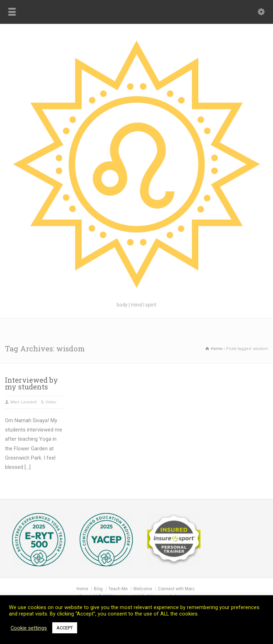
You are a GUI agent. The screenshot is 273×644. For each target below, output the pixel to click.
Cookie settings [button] (29, 628)
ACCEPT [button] (65, 628)
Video (51, 402)
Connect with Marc (176, 589)
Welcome (143, 589)
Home (82, 589)
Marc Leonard (23, 402)
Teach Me (118, 589)
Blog (98, 589)
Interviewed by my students (31, 384)
